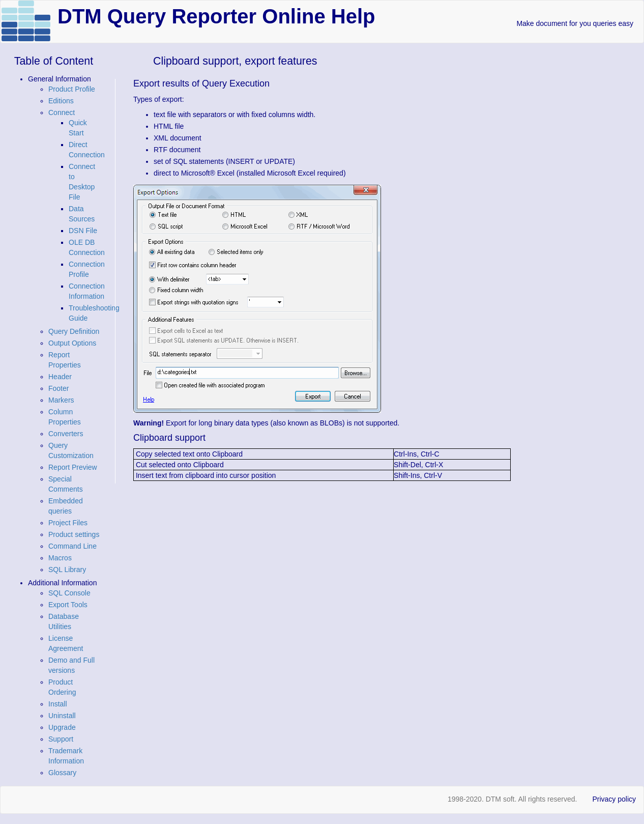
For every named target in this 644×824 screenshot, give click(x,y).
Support (61, 739)
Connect (62, 112)
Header (60, 377)
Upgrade (62, 727)
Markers (61, 400)
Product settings (74, 534)
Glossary (62, 773)
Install (58, 704)
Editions (61, 101)
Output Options (72, 343)
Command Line (72, 546)
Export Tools (68, 605)
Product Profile (72, 89)
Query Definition (74, 331)
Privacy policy (614, 799)
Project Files (68, 523)
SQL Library (67, 570)
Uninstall (62, 716)
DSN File (83, 231)
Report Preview (73, 467)
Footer (58, 388)
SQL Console (69, 593)
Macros (60, 558)
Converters (66, 434)
